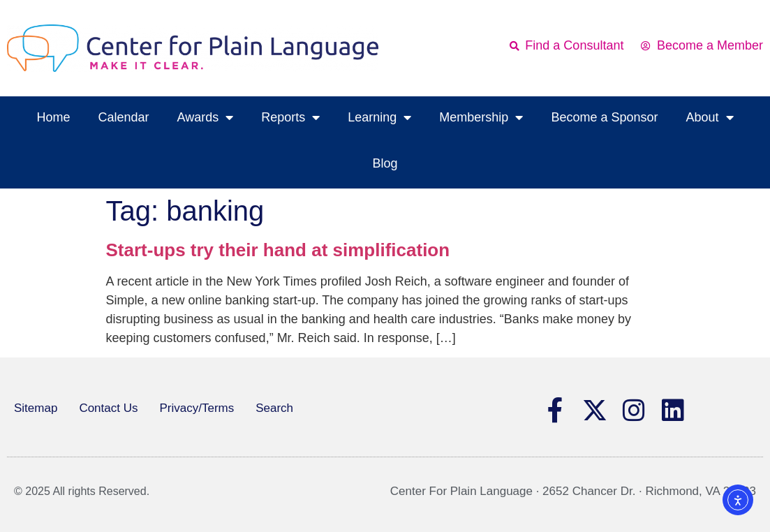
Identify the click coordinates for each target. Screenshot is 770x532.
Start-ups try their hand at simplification (278, 250)
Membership (481, 117)
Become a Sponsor (604, 117)
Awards (206, 117)
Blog (385, 163)
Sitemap (36, 408)
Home (53, 117)
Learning (379, 117)
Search (274, 408)
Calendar (123, 117)
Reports (290, 117)
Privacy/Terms (197, 408)
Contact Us (108, 408)
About (709, 117)
